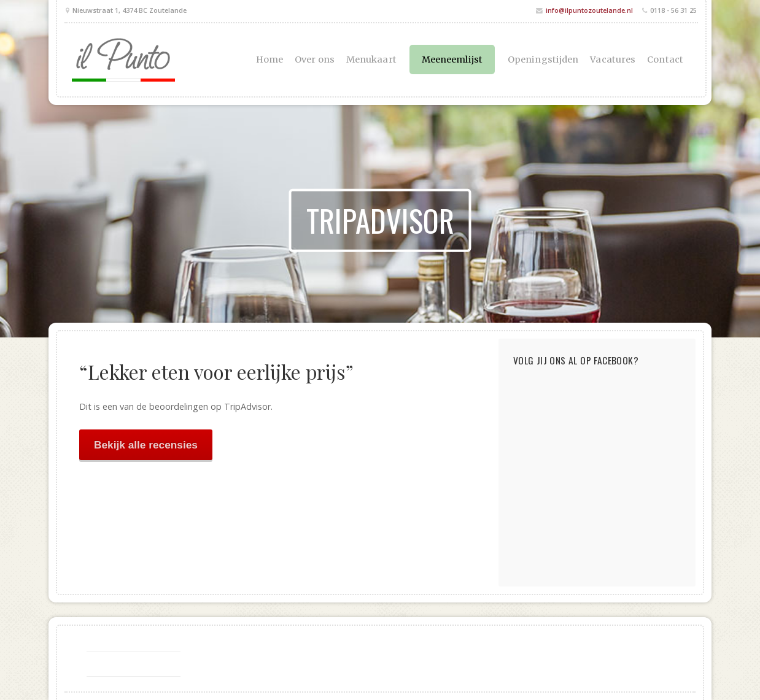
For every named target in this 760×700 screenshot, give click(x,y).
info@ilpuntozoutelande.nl (589, 10)
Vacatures (613, 60)
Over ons (315, 60)
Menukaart (371, 60)
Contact (665, 60)
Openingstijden (543, 60)
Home (269, 60)
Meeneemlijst (452, 60)
